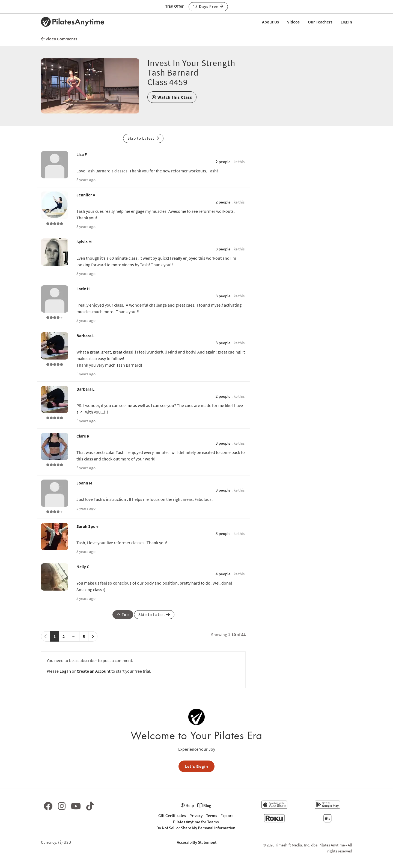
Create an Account (94, 671)
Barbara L (85, 336)
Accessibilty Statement (197, 842)
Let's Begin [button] (196, 766)
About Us (270, 22)
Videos (293, 22)
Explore (227, 815)
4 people (223, 574)
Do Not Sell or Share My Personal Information (196, 828)
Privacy (196, 815)
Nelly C (83, 567)
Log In (346, 22)
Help (187, 805)
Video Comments (59, 39)
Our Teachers (320, 22)
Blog (204, 805)
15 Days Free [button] (208, 6)
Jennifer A (86, 195)
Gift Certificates (172, 815)
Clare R (83, 436)
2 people (223, 162)
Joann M (84, 483)
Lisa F (82, 154)
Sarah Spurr (88, 526)
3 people (223, 249)
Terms (212, 815)
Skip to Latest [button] (143, 138)
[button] (172, 97)
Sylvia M (84, 242)
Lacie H (83, 289)
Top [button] (123, 614)
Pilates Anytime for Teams (196, 822)
